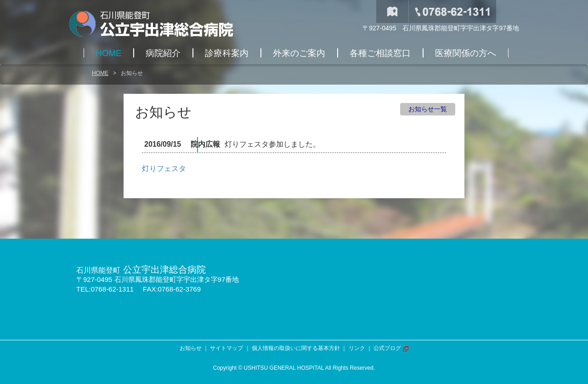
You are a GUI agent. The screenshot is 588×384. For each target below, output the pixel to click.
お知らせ (191, 348)
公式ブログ (387, 348)
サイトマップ (226, 348)
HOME (100, 73)
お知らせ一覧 (428, 109)
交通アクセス (392, 11)
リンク (357, 348)
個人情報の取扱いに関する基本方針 (296, 348)
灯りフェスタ (164, 169)
